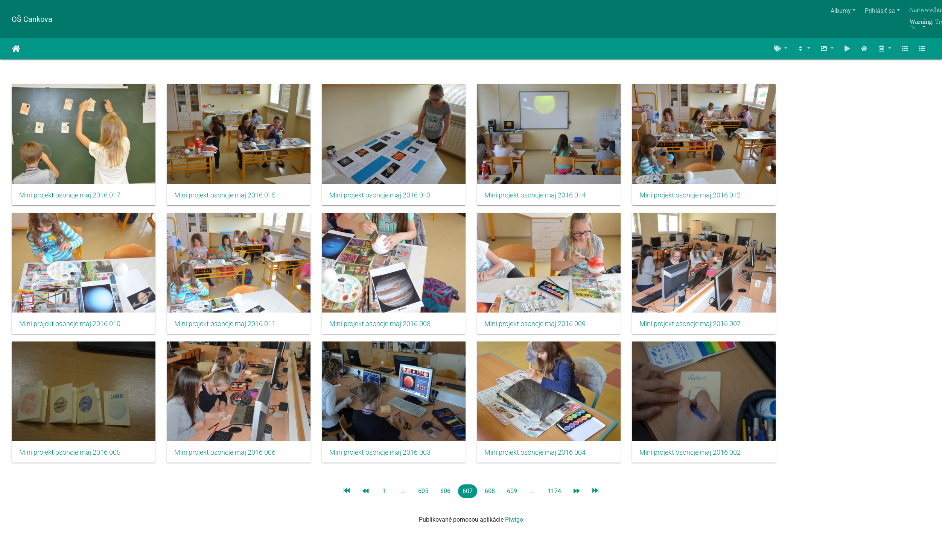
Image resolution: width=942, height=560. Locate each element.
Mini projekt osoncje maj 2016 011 (228, 329)
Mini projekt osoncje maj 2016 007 (704, 329)
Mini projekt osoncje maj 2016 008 (387, 329)
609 (512, 498)
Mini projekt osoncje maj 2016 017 (70, 197)
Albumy (841, 11)
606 (445, 498)
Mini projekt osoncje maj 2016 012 (704, 197)
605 (423, 498)
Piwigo (514, 527)
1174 (554, 498)
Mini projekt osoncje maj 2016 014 (546, 197)
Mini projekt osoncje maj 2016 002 (704, 460)
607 (468, 498)
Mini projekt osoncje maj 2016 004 (546, 460)
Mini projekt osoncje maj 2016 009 (546, 329)
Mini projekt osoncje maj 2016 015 (228, 197)
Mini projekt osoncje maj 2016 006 (228, 460)
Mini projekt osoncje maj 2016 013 (387, 197)
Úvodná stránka (16, 49)
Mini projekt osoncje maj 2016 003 (387, 460)
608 (490, 498)
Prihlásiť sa (880, 11)
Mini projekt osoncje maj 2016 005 (70, 460)
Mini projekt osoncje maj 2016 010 (70, 329)
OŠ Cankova (32, 19)
